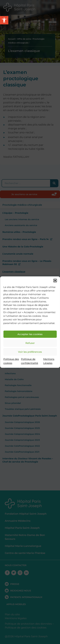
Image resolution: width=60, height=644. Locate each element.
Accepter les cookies (30, 334)
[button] (55, 281)
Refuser (30, 343)
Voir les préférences (30, 352)
